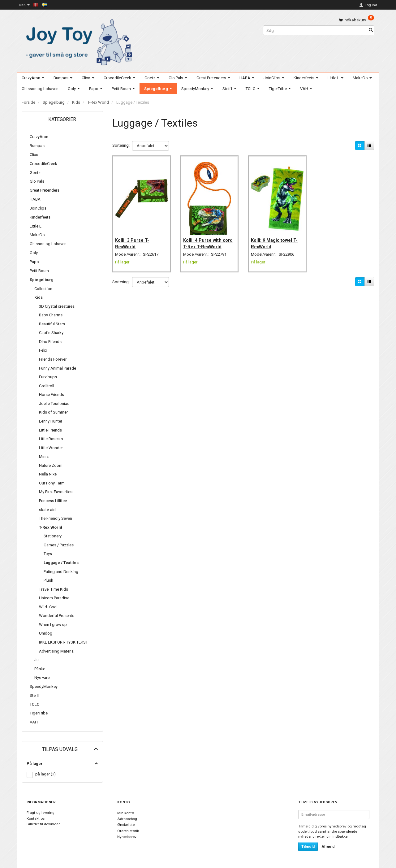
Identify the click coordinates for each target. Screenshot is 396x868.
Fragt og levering (41, 813)
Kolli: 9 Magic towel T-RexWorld (276, 239)
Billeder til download (44, 824)
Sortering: (121, 145)
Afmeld (328, 847)
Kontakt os (36, 818)
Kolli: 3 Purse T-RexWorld (134, 239)
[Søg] (371, 30)
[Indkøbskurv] (356, 20)
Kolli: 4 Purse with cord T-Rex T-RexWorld (204, 242)
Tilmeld (308, 847)
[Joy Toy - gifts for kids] (77, 41)
